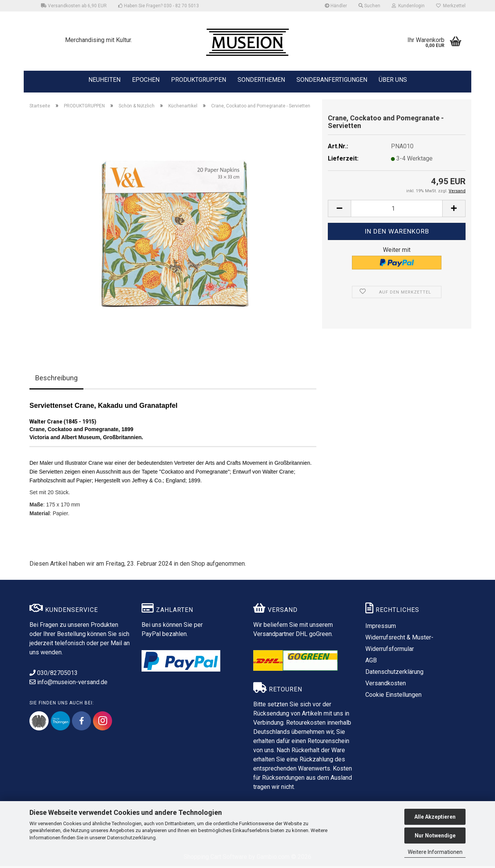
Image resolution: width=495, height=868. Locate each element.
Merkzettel (451, 6)
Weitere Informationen (435, 852)
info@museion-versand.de (68, 684)
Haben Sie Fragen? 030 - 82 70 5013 (159, 6)
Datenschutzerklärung (131, 838)
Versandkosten (386, 685)
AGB (371, 662)
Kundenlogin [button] (408, 6)
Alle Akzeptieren (435, 817)
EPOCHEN (146, 79)
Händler (336, 6)
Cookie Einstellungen (393, 697)
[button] (339, 210)
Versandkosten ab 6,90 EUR (74, 6)
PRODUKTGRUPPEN (199, 79)
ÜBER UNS (393, 80)
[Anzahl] (397, 210)
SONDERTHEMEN (261, 79)
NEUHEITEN (104, 79)
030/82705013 (54, 675)
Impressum (381, 628)
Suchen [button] (369, 6)
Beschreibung (56, 380)
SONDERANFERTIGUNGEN (332, 79)
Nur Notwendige (435, 836)
